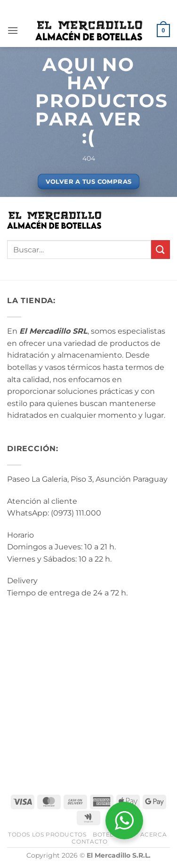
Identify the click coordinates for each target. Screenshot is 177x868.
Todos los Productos (47, 834)
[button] (13, 30)
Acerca (154, 834)
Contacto (89, 841)
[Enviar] (161, 249)
